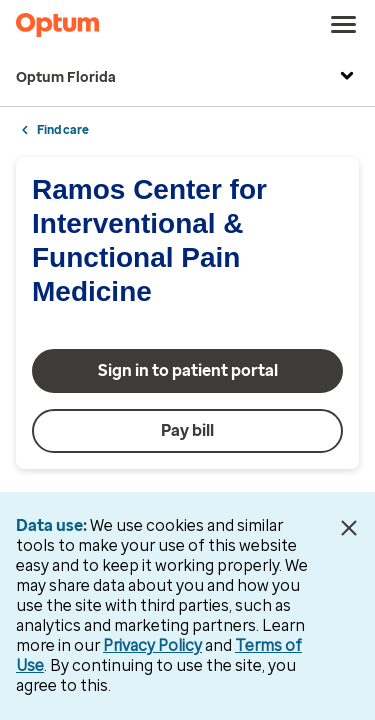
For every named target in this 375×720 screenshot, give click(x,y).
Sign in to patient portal (188, 370)
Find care (63, 130)
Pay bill (187, 430)
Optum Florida (187, 78)
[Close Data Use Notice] (348, 528)
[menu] (344, 25)
